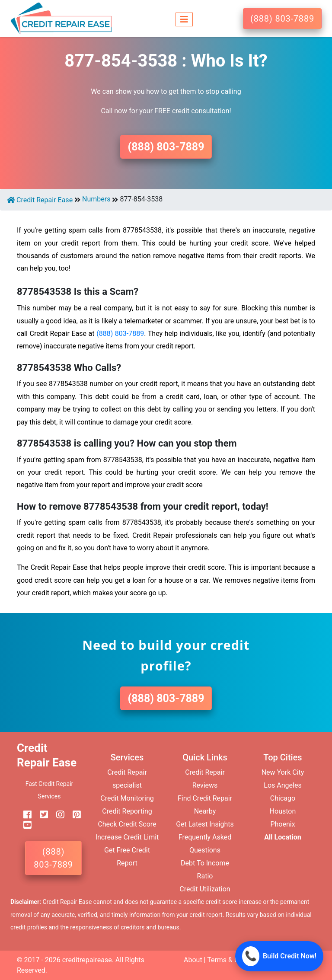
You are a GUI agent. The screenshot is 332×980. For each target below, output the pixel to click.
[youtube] (24, 825)
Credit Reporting (127, 811)
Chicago (283, 798)
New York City (283, 772)
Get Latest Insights (205, 824)
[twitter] (41, 815)
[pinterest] (73, 815)
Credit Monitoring (127, 798)
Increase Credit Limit (127, 837)
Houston (283, 811)
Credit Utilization (205, 889)
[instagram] (57, 815)
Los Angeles (283, 785)
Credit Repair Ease (40, 200)
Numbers (96, 199)
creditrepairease (87, 960)
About (193, 960)
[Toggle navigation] (184, 18)
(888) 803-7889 (282, 19)
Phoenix (283, 824)
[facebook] (24, 815)
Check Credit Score (127, 824)
